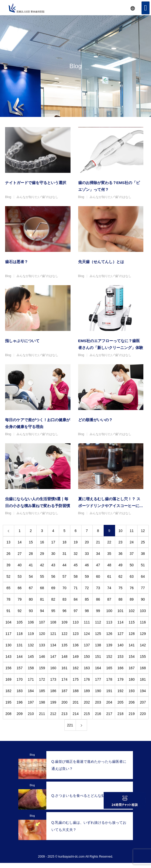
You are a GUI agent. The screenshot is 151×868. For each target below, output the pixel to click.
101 (120, 611)
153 (120, 657)
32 (76, 554)
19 (76, 542)
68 (42, 588)
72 (87, 588)
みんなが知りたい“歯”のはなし (37, 197)
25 (143, 542)
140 (120, 645)
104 (8, 622)
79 (20, 599)
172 (42, 679)
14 (20, 542)
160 (53, 668)
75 (120, 588)
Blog (8, 197)
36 (120, 554)
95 (53, 611)
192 (120, 691)
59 (87, 576)
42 (42, 565)
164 (98, 668)
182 (8, 691)
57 (64, 576)
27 (20, 554)
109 (64, 622)
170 (19, 679)
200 (64, 702)
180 (132, 679)
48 (109, 565)
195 (8, 702)
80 (31, 599)
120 (42, 634)
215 (87, 714)
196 (19, 702)
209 (19, 714)
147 (53, 657)
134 (53, 645)
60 (98, 576)
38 (143, 554)
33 (87, 554)
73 (98, 588)
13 (8, 542)
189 (87, 691)
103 (143, 611)
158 (31, 668)
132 (31, 645)
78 (8, 599)
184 (31, 691)
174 (64, 679)
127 (120, 634)
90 (143, 599)
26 (8, 554)
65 (8, 588)
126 (109, 634)
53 (20, 576)
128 (132, 634)
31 (64, 554)
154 (132, 657)
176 (87, 679)
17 (53, 542)
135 (64, 645)
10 (120, 531)
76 (132, 588)
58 (76, 576)
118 (19, 634)
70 (64, 588)
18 (64, 542)
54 (31, 576)
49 (120, 565)
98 (87, 611)
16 (42, 542)
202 (87, 702)
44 (64, 565)
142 (143, 645)
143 (8, 657)
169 (8, 679)
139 (109, 645)
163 (87, 668)
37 (132, 554)
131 (19, 645)
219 (132, 714)
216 (98, 714)
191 (109, 691)
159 (42, 668)
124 (87, 634)
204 (109, 702)
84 (76, 599)
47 (98, 565)
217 (109, 714)
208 (8, 714)
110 (75, 622)
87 (109, 599)
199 (53, 702)
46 (87, 565)
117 (8, 634)
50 (132, 565)
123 (75, 634)
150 (87, 657)
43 (53, 565)
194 (143, 691)
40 (20, 565)
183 (19, 691)
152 (109, 657)
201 (75, 702)
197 (31, 702)
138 (98, 645)
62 (120, 576)
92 (20, 611)
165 (109, 668)
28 (31, 554)
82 (53, 599)
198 (42, 702)
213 (64, 714)
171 (31, 679)
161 (64, 668)
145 (31, 657)
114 (120, 622)
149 (75, 657)
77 (143, 588)
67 (31, 588)
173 (53, 679)
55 (42, 576)
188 (75, 691)
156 (8, 668)
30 (53, 554)
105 (19, 622)
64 (143, 576)
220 (143, 714)
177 (98, 679)
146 (42, 657)
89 (132, 599)
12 (143, 531)
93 (31, 611)
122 (64, 634)
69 (53, 588)
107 (42, 622)
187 (64, 691)
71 (76, 588)
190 (98, 691)
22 (109, 542)
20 (87, 542)
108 (53, 622)
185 (42, 691)
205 (120, 702)
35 (109, 554)
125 (98, 634)
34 (98, 554)
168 (143, 668)
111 (87, 622)
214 (75, 714)
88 (120, 599)
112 (98, 622)
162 (75, 668)
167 (132, 668)
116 (143, 622)
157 (19, 668)
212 (53, 714)
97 (76, 611)
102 (132, 611)
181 (143, 679)
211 (42, 714)
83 (64, 599)
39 (8, 565)
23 (120, 542)
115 (132, 622)
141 (132, 645)
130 (8, 645)
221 (70, 725)
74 (109, 588)
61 (109, 576)
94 (42, 611)
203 (98, 702)
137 (87, 645)
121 (53, 634)
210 (31, 714)
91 (8, 611)
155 (143, 657)
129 (143, 634)
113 (109, 622)
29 (42, 554)
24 (132, 542)
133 (42, 645)
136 (75, 645)
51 (143, 565)
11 (132, 531)
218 (120, 714)
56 (53, 576)
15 (31, 542)
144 (19, 657)
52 (8, 576)
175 (75, 679)
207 (143, 702)
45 (76, 565)
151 (98, 657)
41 (31, 565)
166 (120, 668)
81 (42, 599)
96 (64, 611)
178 (109, 679)
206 (132, 702)
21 (98, 542)
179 (120, 679)
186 (53, 691)
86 (98, 599)
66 (20, 588)
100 (109, 611)
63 (132, 576)
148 (64, 657)
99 (98, 611)
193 (132, 691)
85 (87, 599)
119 (31, 634)
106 (31, 622)
